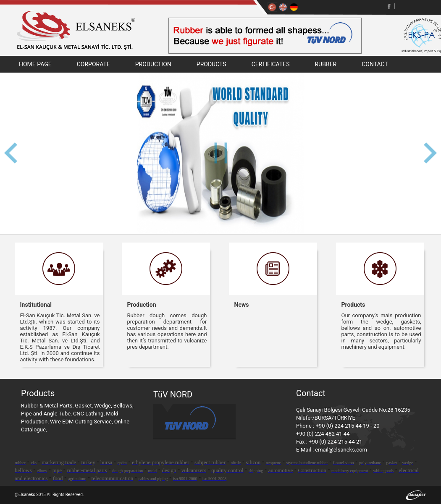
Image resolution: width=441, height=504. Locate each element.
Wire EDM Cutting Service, (82, 422)
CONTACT (375, 64)
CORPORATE (93, 64)
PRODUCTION (153, 64)
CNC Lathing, (89, 414)
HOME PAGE (35, 64)
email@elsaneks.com (341, 450)
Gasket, (84, 406)
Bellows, (123, 406)
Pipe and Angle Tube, (47, 414)
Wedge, (104, 406)
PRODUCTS (211, 64)
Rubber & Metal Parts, (48, 406)
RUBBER (325, 64)
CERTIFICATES (271, 64)
